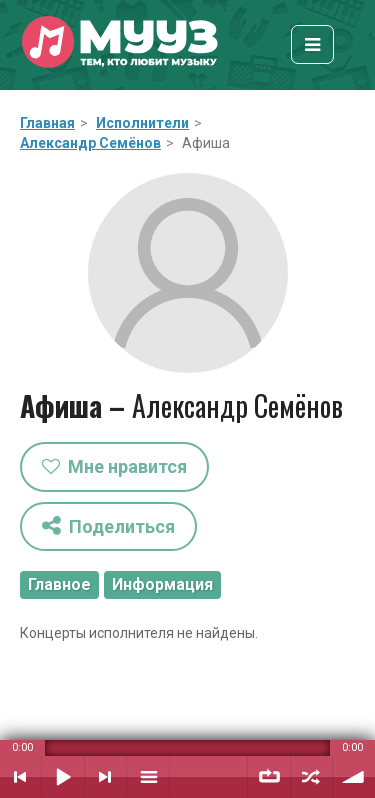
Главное (59, 584)
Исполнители (142, 123)
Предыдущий (20, 777)
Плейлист (148, 777)
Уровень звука (354, 777)
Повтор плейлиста (269, 777)
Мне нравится (114, 466)
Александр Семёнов (90, 143)
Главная (47, 123)
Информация (162, 584)
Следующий (105, 777)
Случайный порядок (311, 777)
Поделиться (108, 525)
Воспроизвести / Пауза (63, 777)
